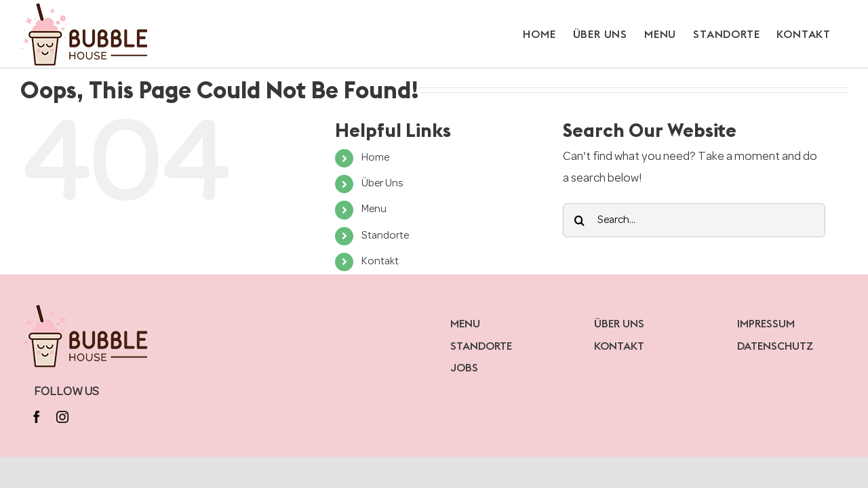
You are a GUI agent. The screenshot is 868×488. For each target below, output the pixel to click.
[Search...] (694, 220)
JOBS (464, 367)
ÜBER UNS (619, 323)
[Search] (580, 220)
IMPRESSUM (766, 323)
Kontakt (380, 262)
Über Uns (382, 184)
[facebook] (37, 417)
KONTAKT (619, 346)
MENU (465, 323)
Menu (374, 209)
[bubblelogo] (86, 308)
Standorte (385, 236)
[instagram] (62, 417)
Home (375, 158)
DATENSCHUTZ (775, 346)
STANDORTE (481, 346)
